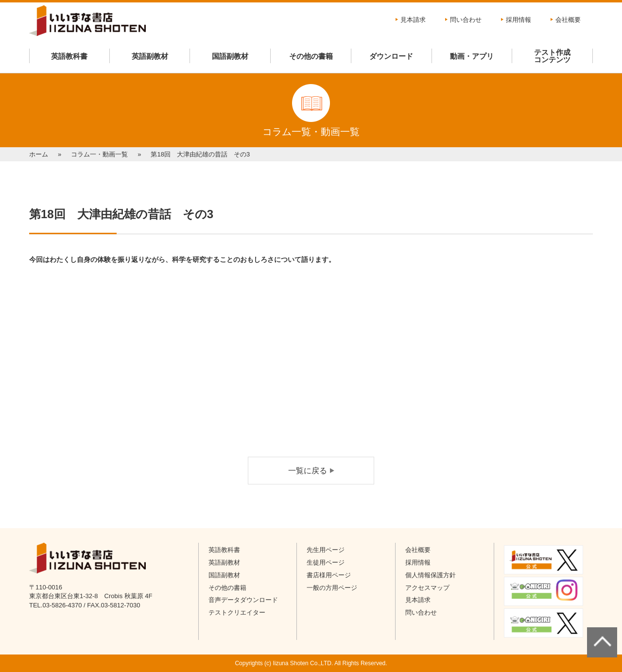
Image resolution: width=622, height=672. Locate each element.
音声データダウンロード (243, 600)
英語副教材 (150, 56)
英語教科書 (69, 56)
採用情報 (518, 20)
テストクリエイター (237, 612)
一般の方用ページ (332, 588)
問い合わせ (466, 20)
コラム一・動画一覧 (99, 154)
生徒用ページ (326, 562)
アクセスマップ (427, 588)
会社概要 (568, 20)
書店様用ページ (329, 575)
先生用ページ (326, 550)
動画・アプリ (472, 56)
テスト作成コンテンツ (552, 56)
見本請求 (413, 20)
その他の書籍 (311, 56)
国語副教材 (230, 56)
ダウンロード (391, 56)
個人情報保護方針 (431, 575)
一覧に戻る (308, 471)
